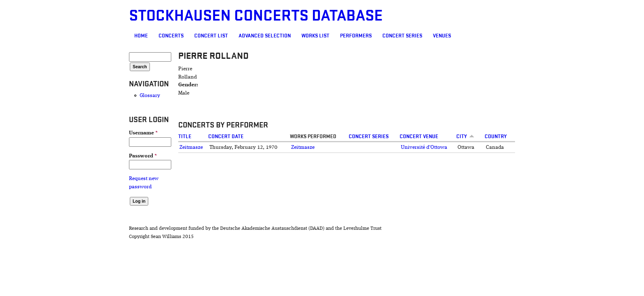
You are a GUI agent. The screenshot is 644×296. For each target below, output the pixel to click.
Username (96, 133)
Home (94, 36)
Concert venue (438, 136)
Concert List (164, 36)
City (498, 136)
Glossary (103, 96)
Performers (309, 36)
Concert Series (355, 36)
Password (96, 156)
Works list (268, 36)
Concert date (198, 136)
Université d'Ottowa (443, 147)
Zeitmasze (156, 147)
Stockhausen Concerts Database (209, 16)
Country (536, 136)
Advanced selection (217, 36)
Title (150, 136)
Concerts (124, 36)
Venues (395, 36)
